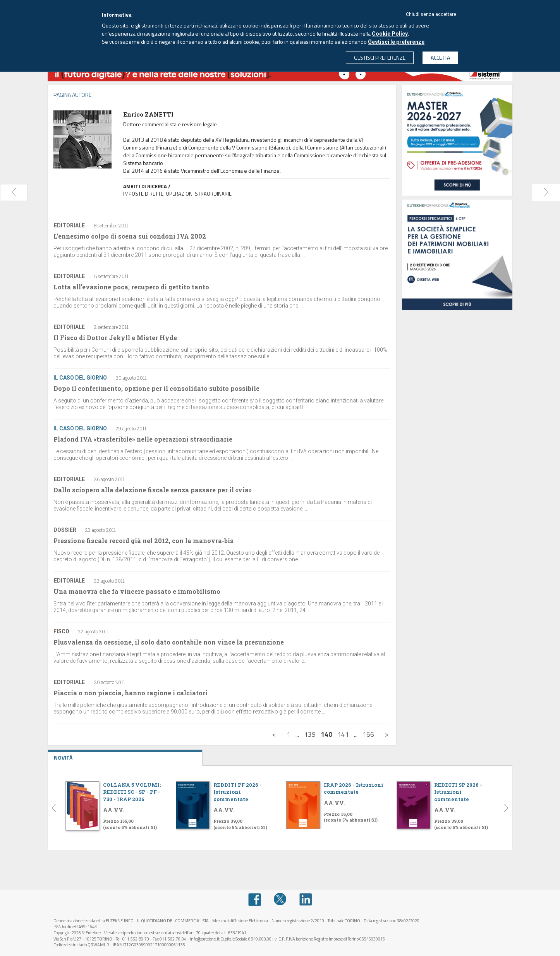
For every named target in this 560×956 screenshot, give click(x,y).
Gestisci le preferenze (396, 42)
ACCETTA (440, 58)
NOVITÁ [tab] (125, 756)
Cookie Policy (390, 34)
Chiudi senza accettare (431, 14)
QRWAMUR (98, 945)
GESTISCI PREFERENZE (380, 58)
